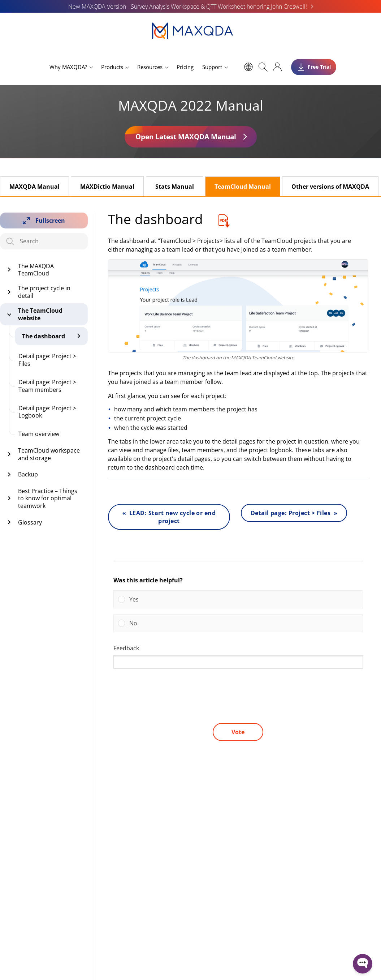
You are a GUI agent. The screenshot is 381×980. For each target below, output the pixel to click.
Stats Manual (175, 187)
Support (212, 67)
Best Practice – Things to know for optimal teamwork (48, 498)
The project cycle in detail (44, 292)
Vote (238, 732)
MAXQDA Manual (34, 187)
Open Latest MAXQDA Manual (186, 136)
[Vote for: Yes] (238, 599)
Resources (150, 67)
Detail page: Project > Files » (294, 513)
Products (112, 67)
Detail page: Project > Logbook (47, 412)
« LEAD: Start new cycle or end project (169, 517)
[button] (244, 599)
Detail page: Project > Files (47, 360)
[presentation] (168, 703)
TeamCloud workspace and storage (49, 454)
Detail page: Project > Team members (47, 386)
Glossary (30, 522)
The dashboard (44, 336)
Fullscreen (50, 221)
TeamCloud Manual (243, 187)
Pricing (185, 67)
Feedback (126, 648)
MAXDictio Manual (107, 187)
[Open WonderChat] (363, 964)
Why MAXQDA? (68, 67)
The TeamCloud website (40, 314)
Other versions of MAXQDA (330, 187)
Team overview (39, 434)
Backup (28, 474)
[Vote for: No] (238, 623)
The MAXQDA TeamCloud (36, 270)
